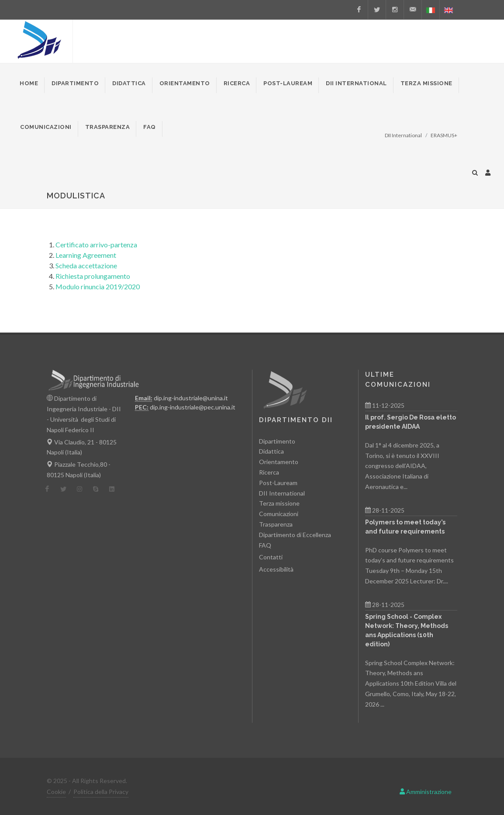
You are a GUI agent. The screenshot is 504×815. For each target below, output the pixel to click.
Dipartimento (277, 441)
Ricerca (269, 472)
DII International (282, 493)
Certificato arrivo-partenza (96, 244)
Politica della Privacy (101, 792)
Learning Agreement (86, 255)
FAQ (265, 545)
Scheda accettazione (86, 265)
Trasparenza (276, 524)
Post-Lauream (278, 483)
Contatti (271, 557)
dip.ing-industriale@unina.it (191, 398)
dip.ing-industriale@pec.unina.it (193, 407)
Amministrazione (426, 792)
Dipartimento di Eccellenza (295, 535)
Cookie (56, 792)
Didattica (271, 451)
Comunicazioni (279, 514)
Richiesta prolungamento (93, 276)
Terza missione (279, 503)
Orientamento (279, 462)
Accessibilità (276, 569)
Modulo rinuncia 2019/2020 (98, 286)
